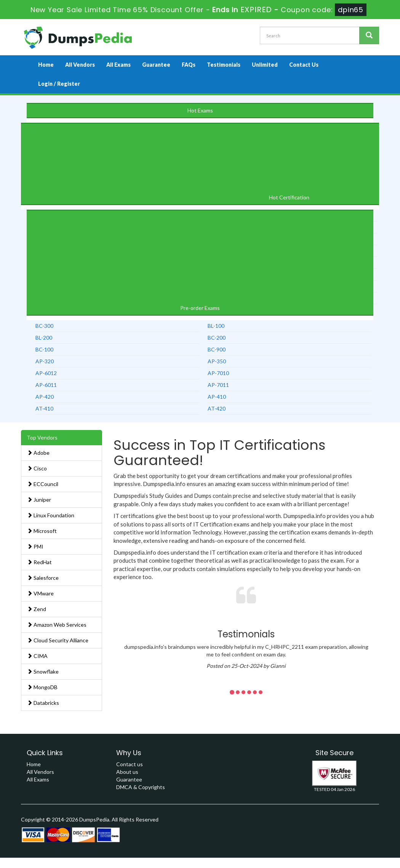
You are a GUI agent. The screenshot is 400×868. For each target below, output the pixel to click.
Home (46, 65)
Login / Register (59, 84)
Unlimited (265, 65)
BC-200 (217, 338)
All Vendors (80, 65)
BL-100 (216, 326)
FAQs (189, 65)
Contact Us (304, 65)
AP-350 (217, 361)
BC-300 (44, 326)
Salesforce (43, 578)
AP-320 (45, 361)
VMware (40, 593)
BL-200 (44, 338)
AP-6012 (46, 373)
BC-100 (44, 349)
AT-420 (217, 408)
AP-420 (45, 397)
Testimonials (224, 65)
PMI (35, 546)
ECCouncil (43, 484)
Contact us (130, 764)
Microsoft (42, 531)
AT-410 (44, 408)
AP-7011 (218, 385)
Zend (37, 609)
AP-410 (217, 397)
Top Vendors (42, 437)
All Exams (118, 65)
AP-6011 (46, 385)
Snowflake (43, 671)
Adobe (38, 453)
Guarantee (156, 65)
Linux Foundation (51, 515)
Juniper (39, 500)
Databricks (43, 703)
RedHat (39, 562)
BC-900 (217, 349)
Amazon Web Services (57, 625)
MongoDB (42, 687)
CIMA (37, 656)
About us (127, 772)
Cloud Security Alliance (58, 640)
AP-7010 (218, 373)
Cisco (37, 468)
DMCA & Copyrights (141, 787)
